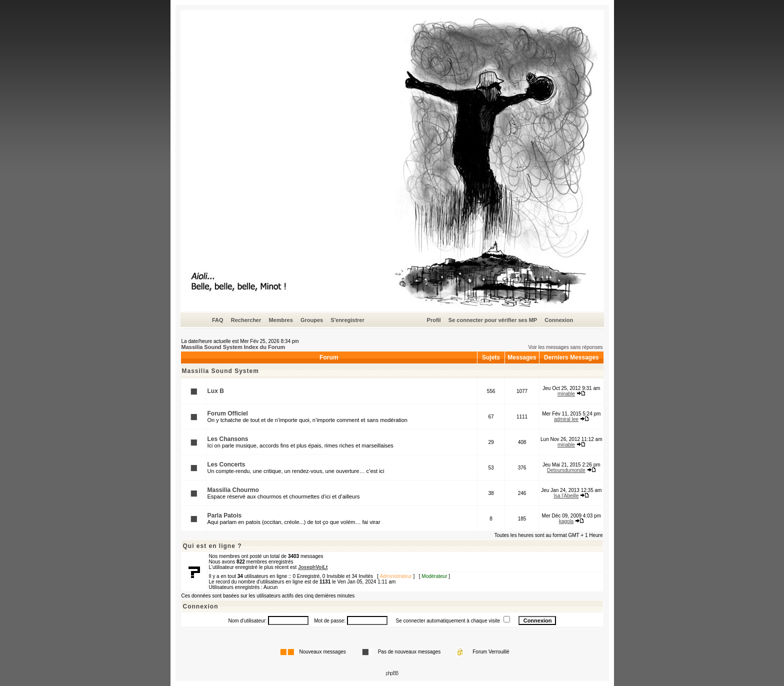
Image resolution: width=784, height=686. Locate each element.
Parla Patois (225, 515)
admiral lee (566, 419)
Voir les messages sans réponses (566, 347)
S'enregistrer (347, 320)
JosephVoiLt (313, 567)
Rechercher (246, 320)
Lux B (216, 391)
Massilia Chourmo (233, 490)
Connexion (559, 320)
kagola (566, 521)
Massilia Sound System (220, 371)
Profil (434, 320)
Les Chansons (228, 439)
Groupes (312, 320)
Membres (280, 320)
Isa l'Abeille (566, 496)
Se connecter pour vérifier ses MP (493, 320)
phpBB (392, 673)
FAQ (218, 320)
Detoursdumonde (566, 470)
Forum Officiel (228, 413)
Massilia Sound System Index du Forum (233, 347)
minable (566, 394)
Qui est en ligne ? (212, 546)
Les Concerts (226, 464)
